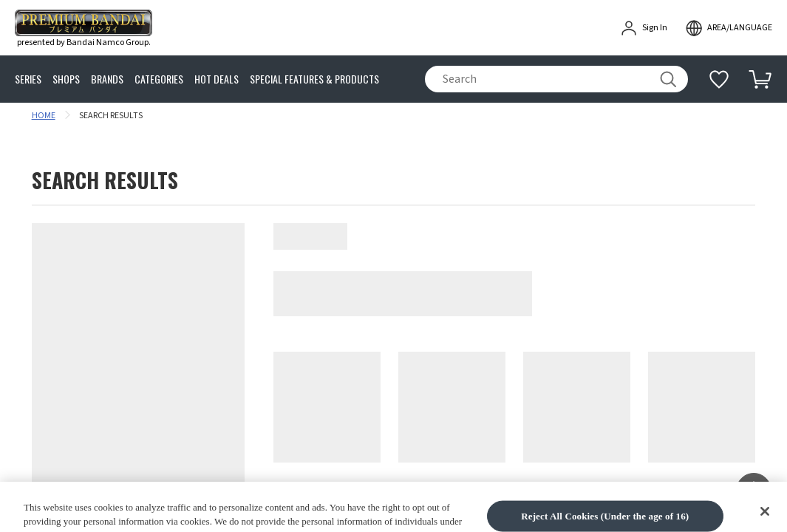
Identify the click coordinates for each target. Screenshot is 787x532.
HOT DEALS (217, 79)
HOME (44, 116)
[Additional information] (719, 79)
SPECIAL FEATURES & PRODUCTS (314, 79)
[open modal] (729, 28)
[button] (754, 491)
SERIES (28, 79)
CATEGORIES (159, 79)
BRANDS (107, 79)
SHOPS (66, 79)
